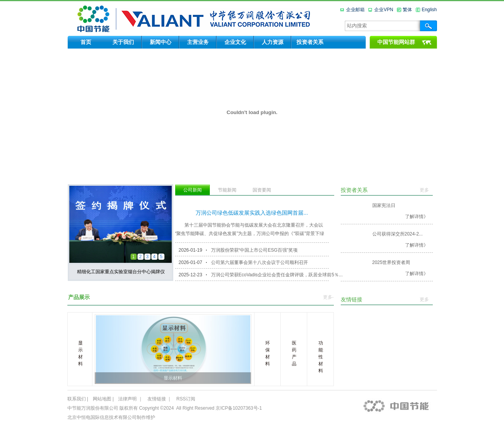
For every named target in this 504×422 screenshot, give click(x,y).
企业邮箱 (355, 10)
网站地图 (102, 399)
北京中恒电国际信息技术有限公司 (102, 417)
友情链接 (157, 399)
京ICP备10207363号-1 (239, 408)
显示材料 (173, 378)
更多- (328, 297)
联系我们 (77, 399)
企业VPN (384, 10)
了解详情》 (417, 217)
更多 (424, 190)
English (429, 10)
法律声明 (127, 399)
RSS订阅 (186, 399)
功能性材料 (321, 357)
